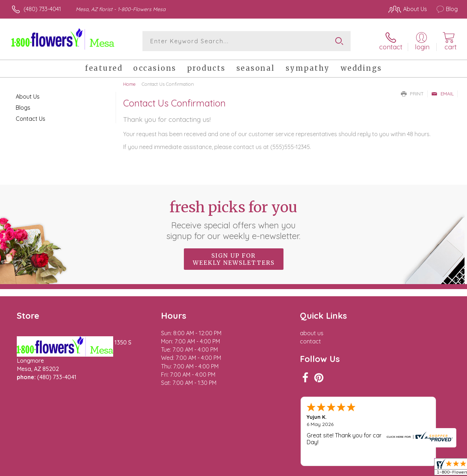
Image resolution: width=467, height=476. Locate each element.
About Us (28, 96)
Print (412, 94)
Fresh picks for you (234, 220)
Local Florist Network (393, 469)
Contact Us (31, 119)
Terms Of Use (300, 469)
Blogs (23, 108)
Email (443, 94)
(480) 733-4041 (42, 9)
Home (129, 84)
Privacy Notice (342, 469)
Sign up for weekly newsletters (234, 259)
